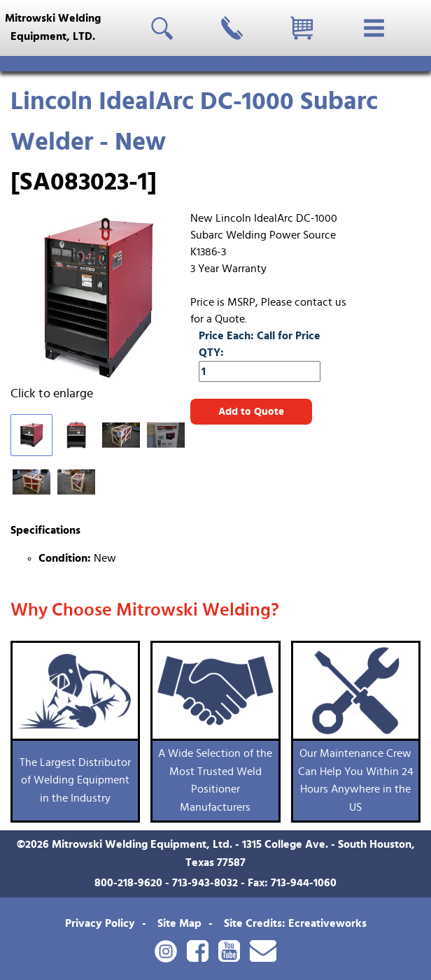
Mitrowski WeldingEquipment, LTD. (53, 27)
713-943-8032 (205, 883)
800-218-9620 (128, 883)
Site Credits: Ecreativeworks (295, 923)
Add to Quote (251, 412)
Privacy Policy (100, 923)
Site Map (179, 923)
